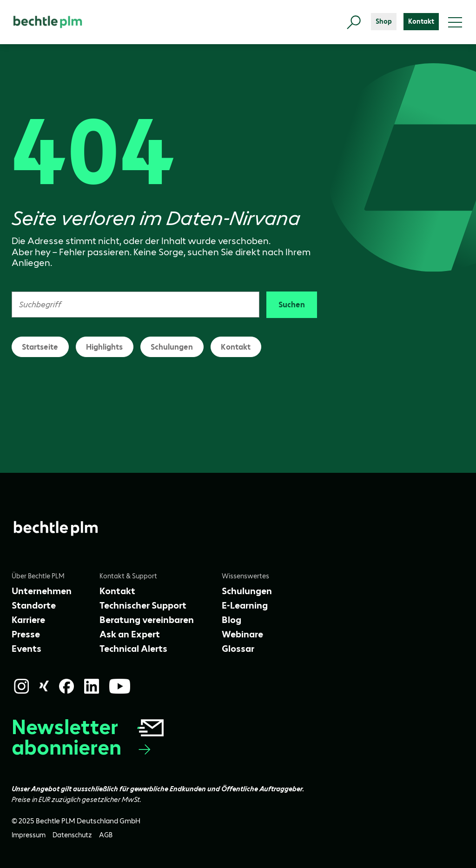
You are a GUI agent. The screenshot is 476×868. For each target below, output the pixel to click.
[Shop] (384, 22)
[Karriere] (28, 620)
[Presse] (26, 634)
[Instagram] (21, 686)
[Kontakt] (421, 22)
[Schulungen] (247, 591)
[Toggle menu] (455, 22)
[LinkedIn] (92, 686)
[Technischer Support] (143, 605)
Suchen (292, 305)
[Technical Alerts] (133, 649)
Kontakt (236, 347)
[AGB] (106, 835)
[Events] (26, 649)
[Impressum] (29, 835)
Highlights (104, 347)
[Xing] (44, 686)
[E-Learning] (245, 605)
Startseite (40, 347)
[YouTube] (120, 686)
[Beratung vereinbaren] (147, 620)
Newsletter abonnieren (89, 737)
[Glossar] (238, 649)
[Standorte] (34, 605)
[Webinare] (242, 634)
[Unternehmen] (42, 591)
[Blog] (231, 620)
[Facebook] (66, 686)
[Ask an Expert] (130, 634)
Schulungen (172, 347)
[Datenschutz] (72, 835)
